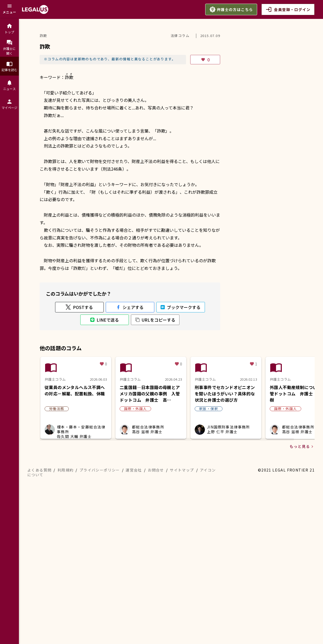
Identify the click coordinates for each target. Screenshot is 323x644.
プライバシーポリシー (100, 470)
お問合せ (156, 470)
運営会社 (134, 470)
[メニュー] (9, 9)
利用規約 (66, 470)
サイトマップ (182, 470)
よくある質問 (39, 470)
